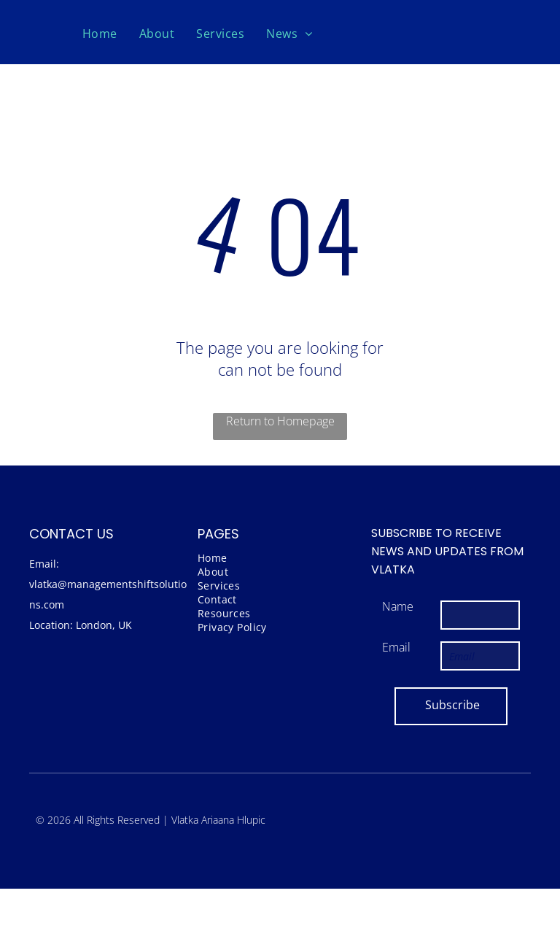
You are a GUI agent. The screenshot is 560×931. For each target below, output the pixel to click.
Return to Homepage (280, 421)
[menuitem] (100, 34)
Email (396, 647)
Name (398, 606)
